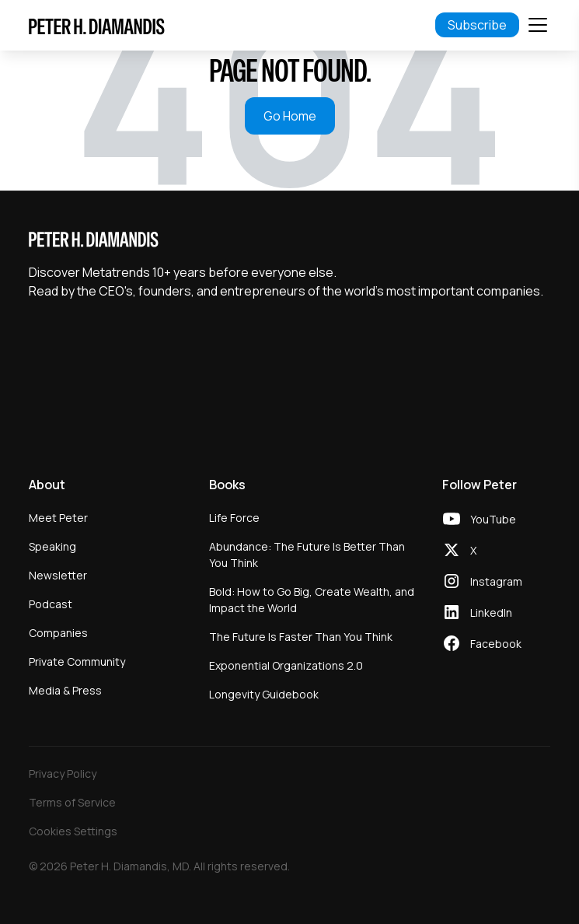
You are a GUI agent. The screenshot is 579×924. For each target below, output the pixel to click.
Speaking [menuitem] (52, 546)
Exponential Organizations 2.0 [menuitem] (286, 665)
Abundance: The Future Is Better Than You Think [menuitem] (307, 555)
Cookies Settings (73, 831)
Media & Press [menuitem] (65, 690)
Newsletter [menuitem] (58, 575)
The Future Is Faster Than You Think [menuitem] (301, 637)
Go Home (290, 116)
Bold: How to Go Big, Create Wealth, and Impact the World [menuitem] (312, 600)
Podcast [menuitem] (51, 604)
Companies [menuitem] (58, 633)
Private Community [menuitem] (77, 661)
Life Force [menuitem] (234, 518)
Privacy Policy (63, 773)
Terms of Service (72, 802)
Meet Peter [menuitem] (58, 518)
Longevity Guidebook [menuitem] (264, 694)
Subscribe (477, 25)
